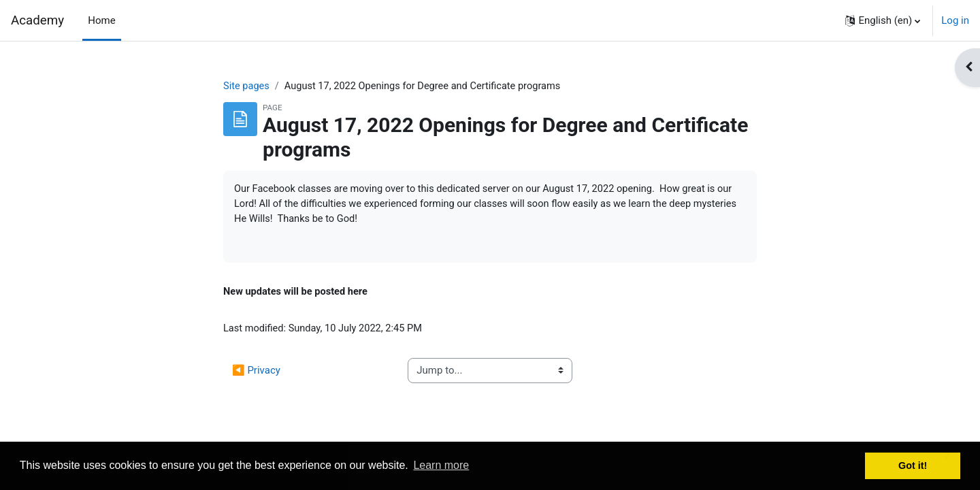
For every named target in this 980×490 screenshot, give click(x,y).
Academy (37, 20)
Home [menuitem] (101, 20)
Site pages (247, 86)
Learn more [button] (441, 465)
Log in (955, 20)
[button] (883, 20)
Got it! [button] (913, 465)
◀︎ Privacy (256, 374)
